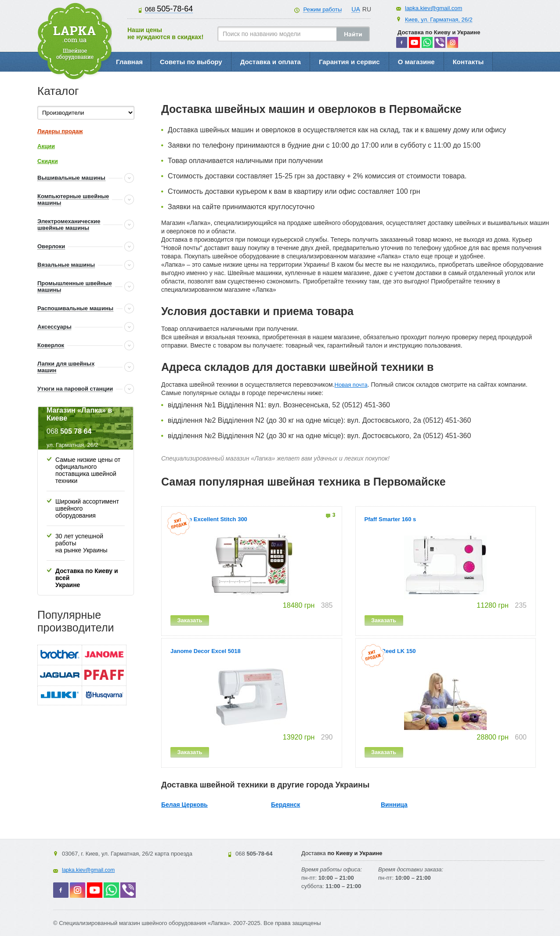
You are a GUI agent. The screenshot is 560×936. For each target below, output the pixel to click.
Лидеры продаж (60, 131)
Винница (394, 805)
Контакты (468, 62)
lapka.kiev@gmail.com (434, 8)
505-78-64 (169, 9)
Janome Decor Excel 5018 (206, 651)
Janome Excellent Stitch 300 (209, 519)
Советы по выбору (191, 62)
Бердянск (285, 805)
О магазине (416, 62)
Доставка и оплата (271, 62)
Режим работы (322, 9)
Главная (129, 62)
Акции (46, 146)
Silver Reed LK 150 (390, 651)
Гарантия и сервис (349, 62)
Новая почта (351, 385)
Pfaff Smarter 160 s (390, 519)
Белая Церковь (184, 805)
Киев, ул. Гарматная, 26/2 (439, 20)
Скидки (48, 161)
